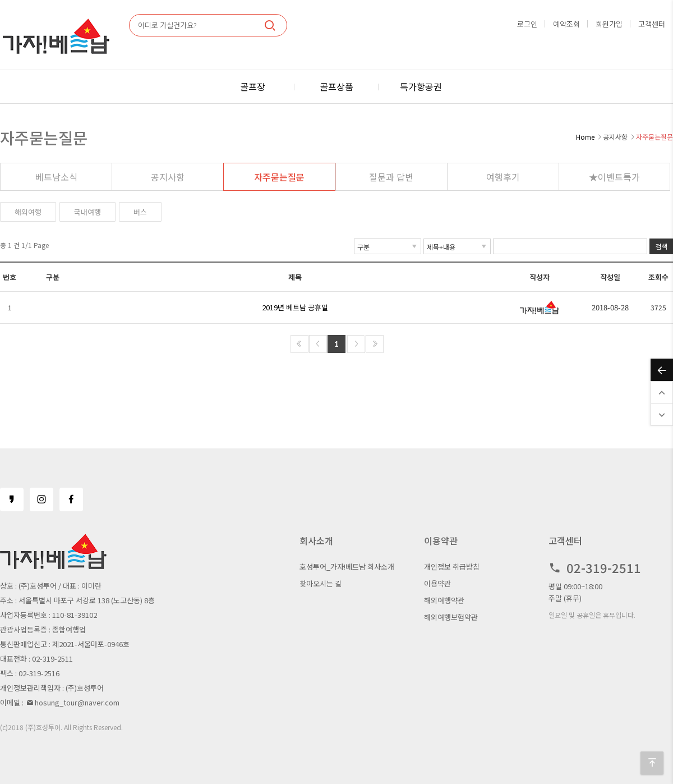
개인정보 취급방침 (452, 567)
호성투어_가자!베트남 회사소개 (347, 567)
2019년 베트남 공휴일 (295, 307)
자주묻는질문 (279, 177)
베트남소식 (56, 177)
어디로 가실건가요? (167, 25)
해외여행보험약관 (451, 617)
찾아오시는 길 (321, 583)
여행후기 (503, 177)
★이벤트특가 (614, 177)
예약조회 (566, 24)
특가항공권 (421, 86)
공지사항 (168, 177)
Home (585, 137)
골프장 (253, 86)
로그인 (527, 24)
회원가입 (609, 24)
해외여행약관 (444, 600)
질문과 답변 (391, 177)
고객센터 (652, 24)
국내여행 (87, 212)
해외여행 (28, 212)
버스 (140, 212)
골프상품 (336, 86)
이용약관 (437, 583)
